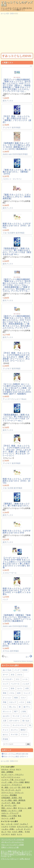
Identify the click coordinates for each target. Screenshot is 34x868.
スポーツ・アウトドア (10, 813)
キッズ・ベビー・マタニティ (13, 775)
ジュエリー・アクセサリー (12, 785)
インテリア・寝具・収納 (11, 803)
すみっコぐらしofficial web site (15, 754)
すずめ (27, 832)
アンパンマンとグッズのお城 (13, 840)
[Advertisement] (17, 34)
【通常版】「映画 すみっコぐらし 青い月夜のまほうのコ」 (16, 505)
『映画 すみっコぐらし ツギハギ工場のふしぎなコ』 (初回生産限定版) (17, 197)
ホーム (3, 14)
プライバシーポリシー (10, 859)
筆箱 (5, 693)
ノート (5, 688)
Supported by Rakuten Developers (23, 661)
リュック (27, 693)
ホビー (19, 769)
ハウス (22, 702)
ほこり (4, 832)
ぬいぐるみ (7, 670)
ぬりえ (5, 735)
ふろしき (19, 829)
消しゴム (13, 707)
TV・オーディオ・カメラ (11, 790)
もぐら (20, 834)
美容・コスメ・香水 (9, 808)
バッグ (17, 670)
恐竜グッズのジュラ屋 (10, 847)
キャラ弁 (14, 735)
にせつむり (6, 834)
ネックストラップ (19, 725)
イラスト (24, 735)
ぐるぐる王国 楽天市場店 (12, 488)
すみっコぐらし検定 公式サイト (15, 757)
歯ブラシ (27, 707)
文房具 (25, 670)
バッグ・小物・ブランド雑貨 (13, 782)
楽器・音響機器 (7, 772)
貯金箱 (5, 739)
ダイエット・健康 (25, 808)
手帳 (5, 702)
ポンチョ (14, 730)
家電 (28, 787)
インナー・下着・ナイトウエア (13, 780)
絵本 (19, 693)
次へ (29, 657)
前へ (5, 657)
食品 (19, 816)
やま (9, 832)
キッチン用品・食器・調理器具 (13, 800)
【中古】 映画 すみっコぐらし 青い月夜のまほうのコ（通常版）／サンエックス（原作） (17, 119)
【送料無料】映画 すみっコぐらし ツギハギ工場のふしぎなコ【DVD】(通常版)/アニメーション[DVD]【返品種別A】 (17, 146)
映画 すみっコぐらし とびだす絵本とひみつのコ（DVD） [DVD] (17, 226)
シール (25, 679)
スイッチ (26, 716)
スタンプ (13, 702)
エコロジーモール (10, 573)
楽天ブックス (8, 101)
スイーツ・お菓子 (8, 818)
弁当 (13, 675)
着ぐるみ (26, 721)
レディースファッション (11, 777)
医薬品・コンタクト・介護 (12, 811)
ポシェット (7, 711)
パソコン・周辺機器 (9, 795)
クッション (7, 698)
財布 (13, 688)
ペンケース (15, 684)
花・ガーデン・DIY (9, 805)
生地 (29, 702)
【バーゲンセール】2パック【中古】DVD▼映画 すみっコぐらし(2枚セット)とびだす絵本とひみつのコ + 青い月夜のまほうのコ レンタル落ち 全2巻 (16, 563)
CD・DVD (10, 14)
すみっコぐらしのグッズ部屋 (17, 4)
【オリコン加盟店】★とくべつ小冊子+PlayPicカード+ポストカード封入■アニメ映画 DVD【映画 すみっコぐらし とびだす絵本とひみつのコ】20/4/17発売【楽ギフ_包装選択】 (17, 389)
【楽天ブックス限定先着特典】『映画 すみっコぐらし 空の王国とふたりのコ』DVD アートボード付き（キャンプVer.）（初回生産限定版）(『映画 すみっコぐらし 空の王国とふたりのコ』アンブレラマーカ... (17, 285)
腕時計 (23, 730)
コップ (5, 684)
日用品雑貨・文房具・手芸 (12, 798)
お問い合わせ (25, 859)
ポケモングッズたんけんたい (13, 842)
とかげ (16, 824)
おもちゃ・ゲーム (8, 769)
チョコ (5, 730)
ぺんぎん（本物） (8, 829)
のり (18, 679)
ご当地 (23, 711)
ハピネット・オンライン (12, 179)
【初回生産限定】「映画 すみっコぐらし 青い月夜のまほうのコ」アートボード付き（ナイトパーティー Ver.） (16, 418)
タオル (20, 675)
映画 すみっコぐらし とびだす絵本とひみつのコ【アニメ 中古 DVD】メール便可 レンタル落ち (17, 591)
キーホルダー (8, 679)
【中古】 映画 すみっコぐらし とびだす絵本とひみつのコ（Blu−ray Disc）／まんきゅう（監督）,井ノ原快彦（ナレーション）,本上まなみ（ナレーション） (17, 451)
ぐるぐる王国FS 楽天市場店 (14, 233)
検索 (28, 744)
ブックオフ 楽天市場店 (12, 128)
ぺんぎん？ (24, 824)
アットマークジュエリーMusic (15, 399)
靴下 (16, 711)
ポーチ (5, 675)
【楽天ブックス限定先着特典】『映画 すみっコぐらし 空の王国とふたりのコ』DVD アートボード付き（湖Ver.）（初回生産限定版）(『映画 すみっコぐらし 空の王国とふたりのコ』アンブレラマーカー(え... (17, 85)
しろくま (9, 824)
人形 (5, 721)
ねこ (3, 824)
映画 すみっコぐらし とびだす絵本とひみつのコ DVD (17, 532)
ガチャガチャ (14, 721)
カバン (20, 688)
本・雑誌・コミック (9, 787)
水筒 (27, 688)
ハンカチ (26, 684)
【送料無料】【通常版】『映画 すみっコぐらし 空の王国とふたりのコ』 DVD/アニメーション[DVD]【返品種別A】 (17, 618)
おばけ (13, 834)
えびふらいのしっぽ (25, 827)
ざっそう (27, 829)
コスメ (23, 698)
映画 (16, 698)
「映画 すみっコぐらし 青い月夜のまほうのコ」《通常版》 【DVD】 (17, 172)
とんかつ (5, 827)
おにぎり (6, 716)
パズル (12, 693)
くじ (5, 707)
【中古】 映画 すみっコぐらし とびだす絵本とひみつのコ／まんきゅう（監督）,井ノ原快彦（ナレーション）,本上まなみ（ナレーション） (16, 357)
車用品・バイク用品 (9, 816)
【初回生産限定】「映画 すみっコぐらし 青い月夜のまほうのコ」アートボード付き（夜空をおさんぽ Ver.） (17, 251)
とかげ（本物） (18, 832)
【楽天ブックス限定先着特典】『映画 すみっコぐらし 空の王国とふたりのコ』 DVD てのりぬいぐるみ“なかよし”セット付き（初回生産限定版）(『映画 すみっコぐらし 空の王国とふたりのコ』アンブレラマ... (17, 322)
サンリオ (16, 716)
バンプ (5, 600)
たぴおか (13, 827)
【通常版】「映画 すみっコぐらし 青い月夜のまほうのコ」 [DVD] (16, 644)
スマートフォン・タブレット (13, 793)
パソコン (6, 725)
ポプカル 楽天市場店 (11, 651)
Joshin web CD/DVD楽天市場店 (15, 154)
